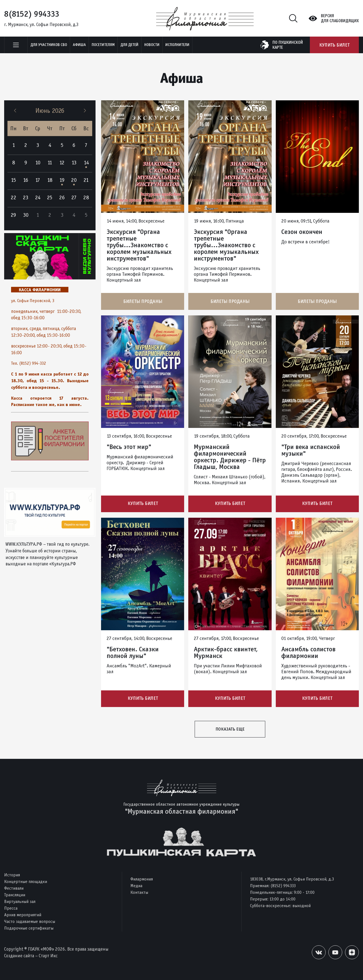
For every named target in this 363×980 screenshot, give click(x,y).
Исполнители (177, 45)
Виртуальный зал (20, 901)
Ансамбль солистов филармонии (308, 653)
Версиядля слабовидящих (340, 18)
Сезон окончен (302, 232)
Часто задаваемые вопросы (30, 921)
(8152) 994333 (283, 886)
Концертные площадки (26, 881)
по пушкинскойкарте (288, 45)
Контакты (139, 892)
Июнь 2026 (50, 111)
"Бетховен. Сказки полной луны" (133, 653)
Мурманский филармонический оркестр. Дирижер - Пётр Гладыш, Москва (230, 457)
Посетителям (103, 45)
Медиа (136, 886)
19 (62, 180)
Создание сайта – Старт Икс (31, 956)
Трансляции (15, 895)
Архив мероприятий (23, 915)
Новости (152, 45)
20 (74, 180)
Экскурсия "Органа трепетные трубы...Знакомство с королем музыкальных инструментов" (139, 245)
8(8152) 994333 (32, 14)
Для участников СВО (49, 45)
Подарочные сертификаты (29, 928)
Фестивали (14, 888)
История (12, 875)
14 (86, 163)
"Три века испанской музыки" (311, 450)
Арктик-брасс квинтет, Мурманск (226, 653)
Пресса (11, 908)
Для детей (129, 45)
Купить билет (334, 45)
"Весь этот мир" (129, 447)
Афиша (79, 45)
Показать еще (230, 730)
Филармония (142, 879)
